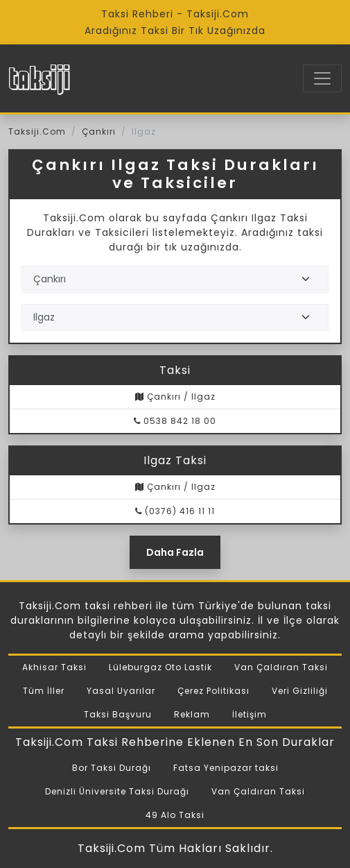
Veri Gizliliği (300, 691)
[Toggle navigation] (322, 78)
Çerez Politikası (213, 691)
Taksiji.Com (37, 131)
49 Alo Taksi (175, 815)
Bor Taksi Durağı (112, 768)
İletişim (250, 714)
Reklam (192, 714)
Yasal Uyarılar (121, 691)
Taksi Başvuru (118, 714)
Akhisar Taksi (54, 667)
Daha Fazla (175, 552)
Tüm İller (44, 691)
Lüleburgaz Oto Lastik (160, 667)
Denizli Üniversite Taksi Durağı (117, 791)
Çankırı (99, 131)
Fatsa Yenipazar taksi (226, 768)
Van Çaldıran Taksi (281, 667)
